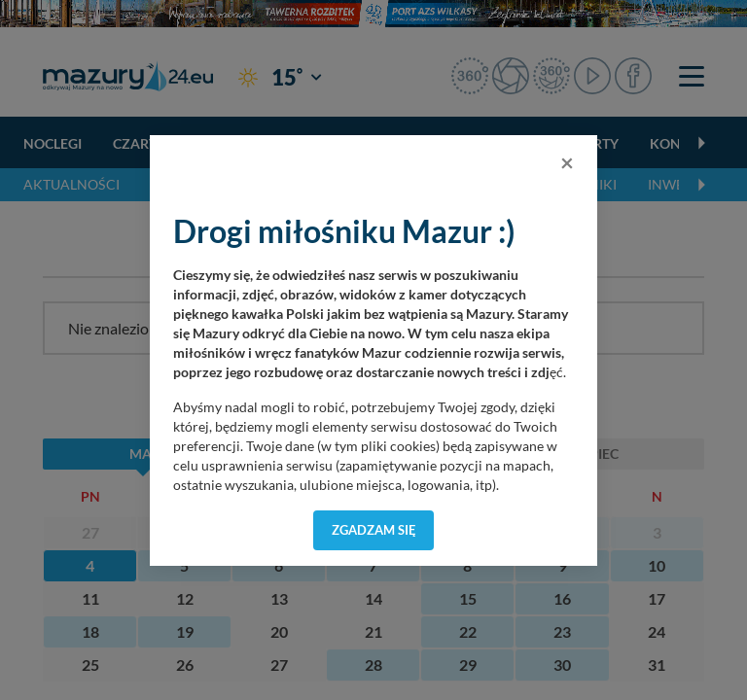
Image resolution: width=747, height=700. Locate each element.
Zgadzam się (374, 530)
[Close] (567, 162)
